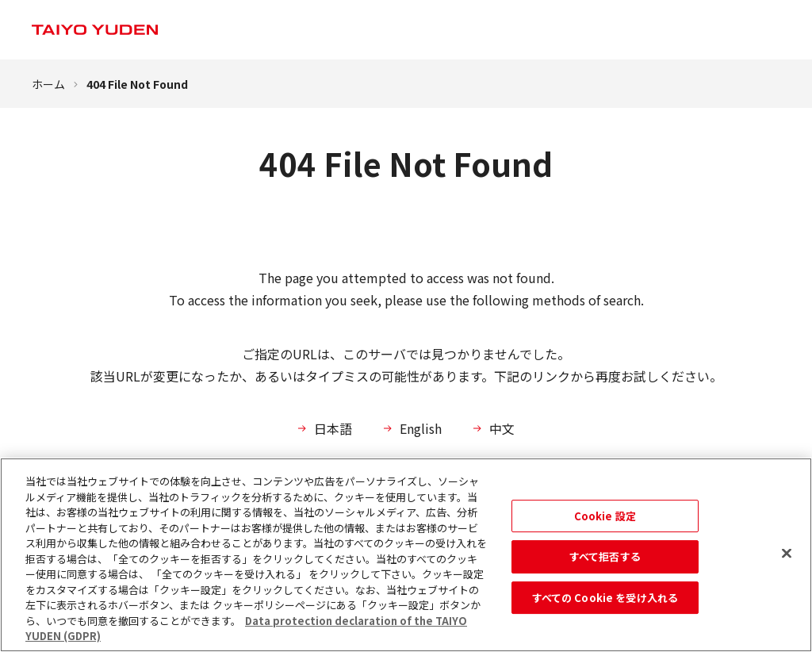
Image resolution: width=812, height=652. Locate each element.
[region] (406, 555)
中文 (502, 428)
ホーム (48, 84)
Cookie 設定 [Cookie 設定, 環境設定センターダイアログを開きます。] (605, 516)
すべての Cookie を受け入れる (605, 598)
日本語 (333, 428)
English (421, 428)
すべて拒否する (605, 556)
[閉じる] (787, 553)
